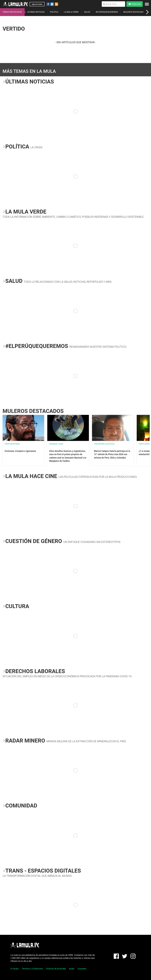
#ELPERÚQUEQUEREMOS (107, 12)
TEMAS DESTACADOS (12, 12)
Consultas (82, 969)
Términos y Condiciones (32, 969)
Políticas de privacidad (56, 969)
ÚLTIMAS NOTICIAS (36, 12)
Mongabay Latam (56, 444)
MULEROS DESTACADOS (134, 12)
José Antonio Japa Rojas (104, 444)
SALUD (87, 12)
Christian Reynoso (12, 444)
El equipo (15, 969)
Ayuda (72, 969)
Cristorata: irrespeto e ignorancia (20, 451)
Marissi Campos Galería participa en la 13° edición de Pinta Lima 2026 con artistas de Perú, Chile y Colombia (112, 454)
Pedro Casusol (145, 444)
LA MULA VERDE (71, 12)
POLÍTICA (54, 12)
